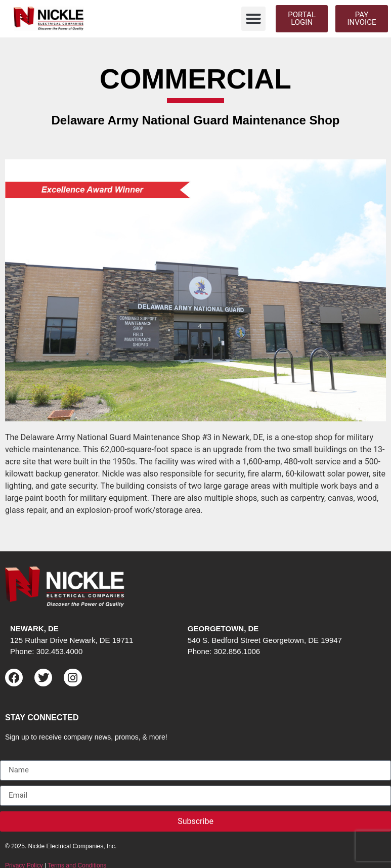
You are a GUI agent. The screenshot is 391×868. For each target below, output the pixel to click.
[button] (253, 19)
